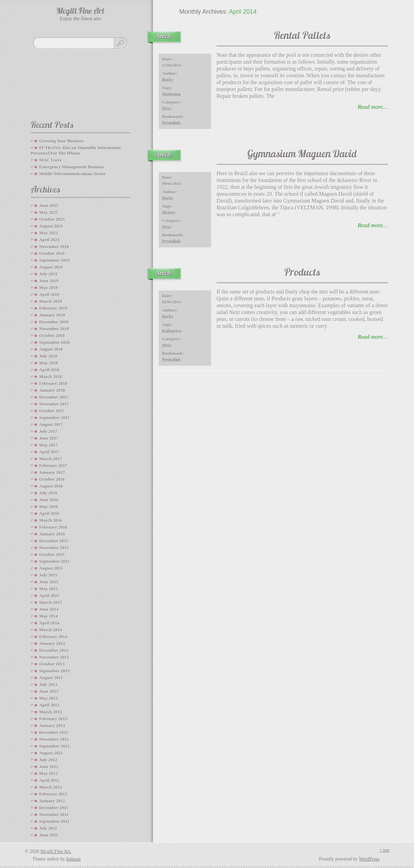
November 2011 (54, 814)
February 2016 (53, 527)
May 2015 (49, 589)
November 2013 (54, 657)
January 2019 (52, 315)
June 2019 (49, 281)
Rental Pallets (302, 36)
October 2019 (52, 253)
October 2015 (52, 554)
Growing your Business (62, 141)
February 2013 (53, 719)
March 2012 (51, 787)
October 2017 (52, 411)
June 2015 (49, 582)
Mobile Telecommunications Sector (73, 174)
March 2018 (51, 377)
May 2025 (49, 212)
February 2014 (53, 637)
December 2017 (54, 397)
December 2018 (54, 322)
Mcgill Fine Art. (56, 851)
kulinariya (172, 331)
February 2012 (53, 794)
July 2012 (48, 760)
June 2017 (49, 438)
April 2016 (49, 513)
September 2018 (55, 342)
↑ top (384, 850)
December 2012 (54, 732)
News (167, 108)
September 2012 (55, 746)
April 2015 (49, 595)
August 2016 (51, 486)
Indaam (74, 859)
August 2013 (51, 678)
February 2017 (53, 465)
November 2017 (54, 404)
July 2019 (48, 274)
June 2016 (49, 500)
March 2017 (51, 459)
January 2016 (52, 534)
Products (302, 273)
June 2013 (49, 691)
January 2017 (52, 472)
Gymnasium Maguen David (302, 155)
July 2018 (48, 356)
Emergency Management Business (72, 167)
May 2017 (49, 445)
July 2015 (48, 575)
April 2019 (49, 294)
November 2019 (54, 247)
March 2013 (51, 712)
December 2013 (54, 650)
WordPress (369, 859)
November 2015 (54, 548)
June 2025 (49, 205)
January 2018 (52, 390)
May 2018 (49, 363)
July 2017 (48, 431)
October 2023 (52, 219)
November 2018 (54, 329)
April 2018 (49, 370)
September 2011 (54, 821)
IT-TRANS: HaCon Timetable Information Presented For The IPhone (76, 150)
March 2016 (51, 520)
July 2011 (48, 828)
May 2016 (49, 507)
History (169, 212)
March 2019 (51, 301)
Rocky (168, 80)
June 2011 (49, 835)
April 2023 (49, 240)
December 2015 (54, 541)
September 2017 (55, 418)
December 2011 (54, 808)
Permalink (171, 123)
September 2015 (55, 561)
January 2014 (52, 643)
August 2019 (51, 267)
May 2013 (49, 698)
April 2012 (49, 780)
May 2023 (49, 233)
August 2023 (51, 226)
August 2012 (51, 753)
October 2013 (52, 664)
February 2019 (53, 308)
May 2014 (49, 616)
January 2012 (52, 801)
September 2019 (55, 260)
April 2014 (49, 623)
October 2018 (52, 335)
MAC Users (50, 160)
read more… (373, 107)
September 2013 (55, 671)
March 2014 (51, 630)
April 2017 (49, 452)
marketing (172, 94)
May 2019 (49, 288)
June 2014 (49, 609)
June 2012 (49, 767)
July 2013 (48, 684)
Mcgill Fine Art (80, 12)
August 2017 (51, 424)
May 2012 (49, 773)
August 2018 (51, 349)
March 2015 (51, 602)
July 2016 (48, 493)
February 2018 (53, 383)
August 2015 (51, 568)
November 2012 (54, 739)
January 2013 (52, 726)
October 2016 (52, 479)
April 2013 (49, 705)
